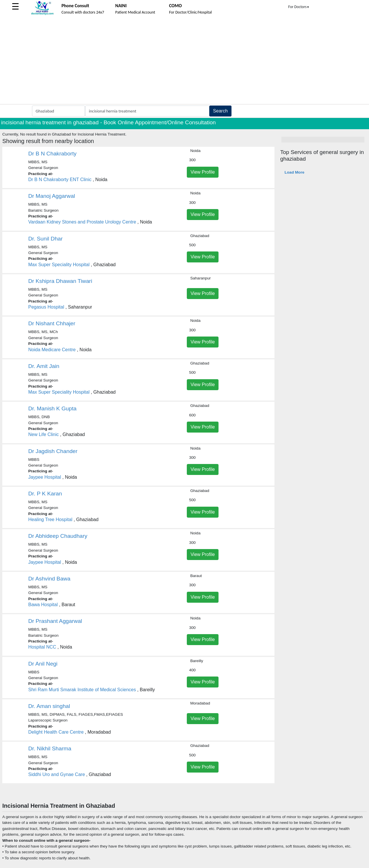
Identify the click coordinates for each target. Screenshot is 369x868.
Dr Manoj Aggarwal (52, 196)
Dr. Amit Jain (44, 366)
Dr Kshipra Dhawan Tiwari (60, 281)
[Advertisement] (184, 61)
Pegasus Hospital (46, 307)
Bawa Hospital (43, 605)
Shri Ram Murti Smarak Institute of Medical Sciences (82, 690)
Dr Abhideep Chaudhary (58, 536)
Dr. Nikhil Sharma (50, 748)
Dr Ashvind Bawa (49, 579)
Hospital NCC (42, 647)
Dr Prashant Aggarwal (55, 621)
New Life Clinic (44, 434)
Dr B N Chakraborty (52, 154)
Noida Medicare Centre (52, 350)
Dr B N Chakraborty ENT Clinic (60, 180)
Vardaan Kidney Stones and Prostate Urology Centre (82, 222)
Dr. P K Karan (45, 494)
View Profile (203, 172)
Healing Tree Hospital (50, 520)
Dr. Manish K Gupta (52, 408)
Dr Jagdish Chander (53, 451)
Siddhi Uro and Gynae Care (57, 774)
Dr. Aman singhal (49, 706)
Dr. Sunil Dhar (45, 239)
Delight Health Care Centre (56, 732)
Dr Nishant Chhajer (52, 323)
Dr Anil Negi (43, 664)
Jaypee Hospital (45, 477)
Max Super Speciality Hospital (59, 265)
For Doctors (299, 7)
